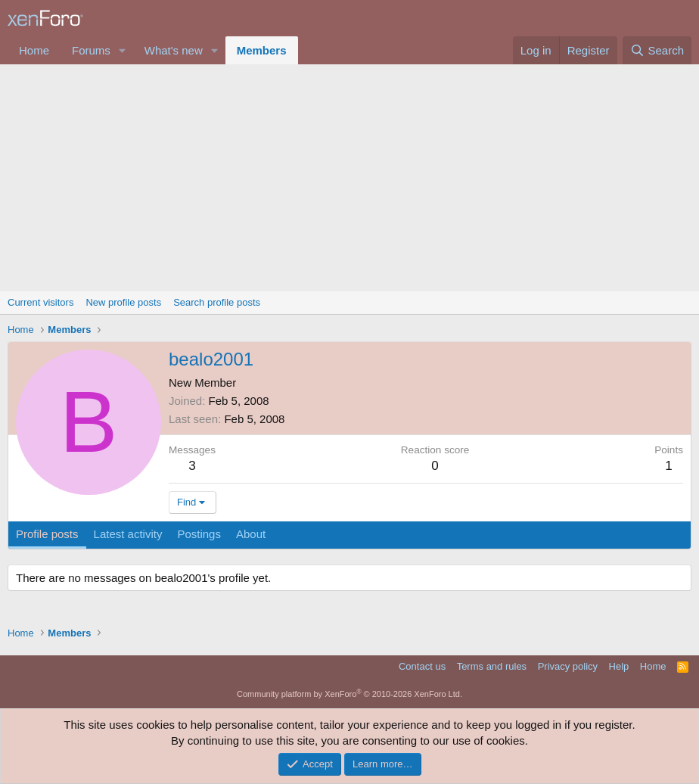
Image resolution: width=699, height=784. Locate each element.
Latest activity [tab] (128, 534)
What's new (174, 50)
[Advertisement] (349, 178)
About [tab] (251, 534)
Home (34, 50)
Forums (91, 50)
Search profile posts (217, 302)
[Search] (657, 50)
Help (619, 666)
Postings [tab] (199, 534)
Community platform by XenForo (349, 694)
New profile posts (123, 302)
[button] (123, 50)
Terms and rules (492, 666)
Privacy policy (568, 666)
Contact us (422, 666)
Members (262, 50)
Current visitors (40, 302)
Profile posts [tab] (47, 534)
